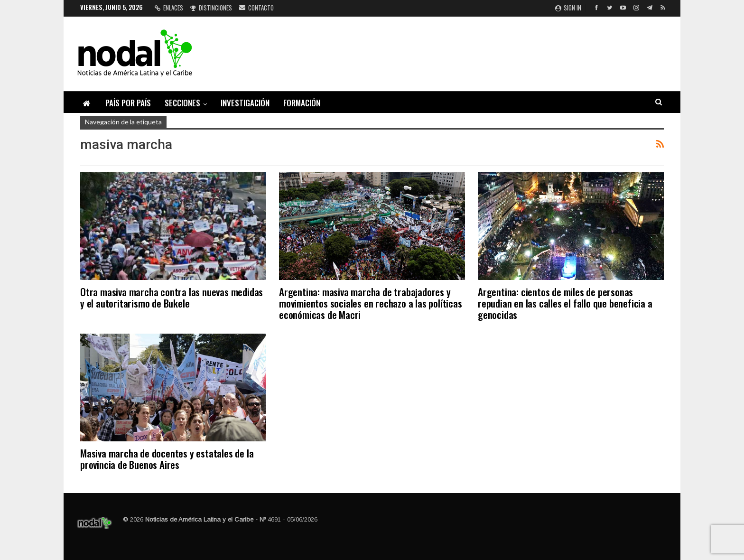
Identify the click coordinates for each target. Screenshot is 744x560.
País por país (128, 103)
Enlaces (169, 8)
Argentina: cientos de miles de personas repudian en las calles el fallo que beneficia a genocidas (565, 303)
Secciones (182, 103)
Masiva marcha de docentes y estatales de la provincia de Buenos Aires (167, 459)
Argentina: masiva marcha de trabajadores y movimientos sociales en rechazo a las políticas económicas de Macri (371, 303)
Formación (302, 103)
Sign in (568, 8)
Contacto (256, 8)
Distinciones (211, 8)
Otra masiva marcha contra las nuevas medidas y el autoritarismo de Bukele (172, 297)
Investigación (245, 103)
